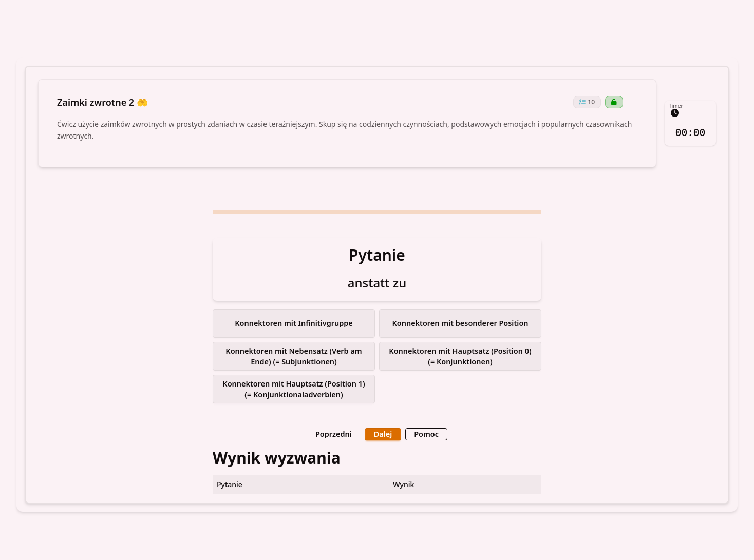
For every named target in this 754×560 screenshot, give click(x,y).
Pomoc (425, 433)
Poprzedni (335, 433)
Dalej (383, 433)
